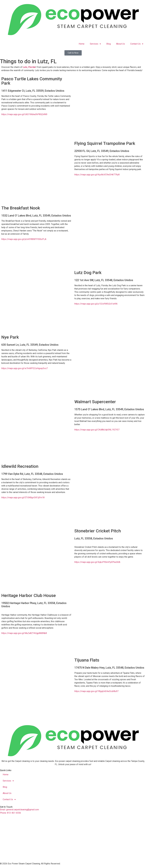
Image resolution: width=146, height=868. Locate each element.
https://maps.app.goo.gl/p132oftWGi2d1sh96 (96, 304)
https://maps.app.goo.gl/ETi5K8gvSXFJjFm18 (23, 497)
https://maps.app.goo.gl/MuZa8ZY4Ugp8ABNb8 (24, 633)
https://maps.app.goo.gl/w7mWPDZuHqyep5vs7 (24, 368)
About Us (120, 44)
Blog (109, 44)
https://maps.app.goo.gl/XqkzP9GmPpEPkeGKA (97, 562)
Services (95, 44)
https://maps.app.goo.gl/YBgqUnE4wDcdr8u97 (96, 691)
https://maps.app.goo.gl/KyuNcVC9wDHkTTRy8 (97, 175)
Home (82, 44)
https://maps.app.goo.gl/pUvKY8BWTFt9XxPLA (24, 239)
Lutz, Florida (29, 67)
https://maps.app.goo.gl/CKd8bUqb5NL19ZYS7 (97, 430)
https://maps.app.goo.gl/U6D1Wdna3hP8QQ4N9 (24, 114)
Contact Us (137, 44)
